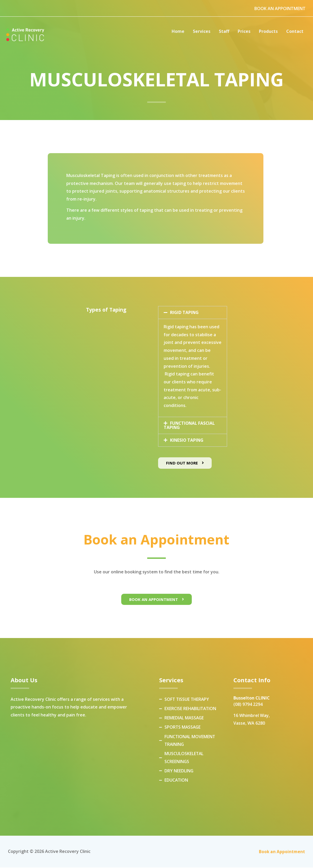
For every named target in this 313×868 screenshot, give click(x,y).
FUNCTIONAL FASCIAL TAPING (190, 425)
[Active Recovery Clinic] (25, 35)
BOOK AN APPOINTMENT (280, 8)
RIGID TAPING (184, 312)
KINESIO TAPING (187, 440)
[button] (193, 312)
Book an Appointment (282, 852)
